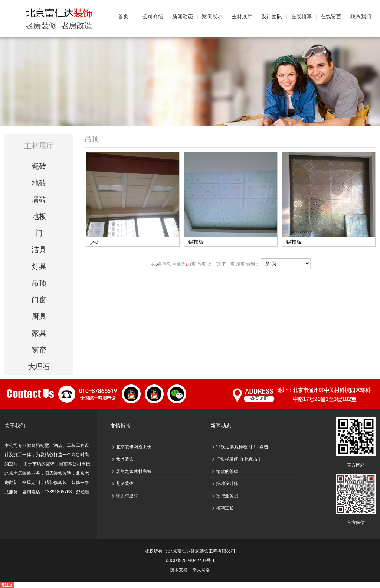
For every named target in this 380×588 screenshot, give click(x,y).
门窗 (39, 300)
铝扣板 (196, 242)
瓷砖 (39, 166)
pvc (94, 242)
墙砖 (39, 199)
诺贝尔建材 (127, 496)
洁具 (39, 250)
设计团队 (272, 17)
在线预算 (301, 17)
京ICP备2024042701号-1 (190, 561)
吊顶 (39, 283)
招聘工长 (225, 508)
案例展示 (212, 17)
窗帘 (39, 350)
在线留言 (331, 17)
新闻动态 (183, 17)
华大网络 (201, 570)
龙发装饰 (125, 484)
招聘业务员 (227, 496)
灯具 (39, 266)
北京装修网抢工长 (134, 447)
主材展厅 (242, 17)
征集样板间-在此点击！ (239, 459)
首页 (123, 17)
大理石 (39, 367)
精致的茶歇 (227, 471)
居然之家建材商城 (134, 471)
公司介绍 (153, 17)
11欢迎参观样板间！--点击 (242, 447)
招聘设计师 (227, 484)
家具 (39, 333)
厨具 (39, 316)
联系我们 (361, 17)
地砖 (39, 183)
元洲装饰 (125, 459)
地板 (39, 216)
